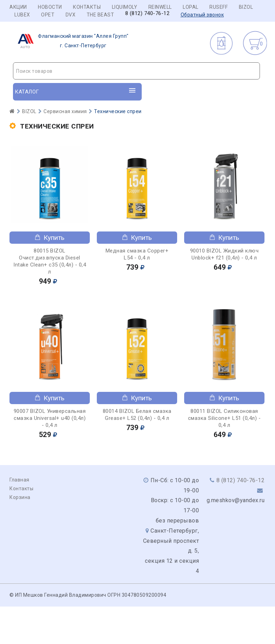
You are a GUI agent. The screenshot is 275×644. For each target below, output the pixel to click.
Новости (50, 7)
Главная (19, 480)
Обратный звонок (202, 15)
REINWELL (160, 7)
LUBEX (22, 15)
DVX (71, 15)
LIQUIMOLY (125, 7)
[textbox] (136, 71)
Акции (18, 7)
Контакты (87, 7)
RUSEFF (219, 7)
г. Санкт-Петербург (71, 41)
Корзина (20, 497)
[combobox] (136, 71)
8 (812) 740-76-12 (147, 13)
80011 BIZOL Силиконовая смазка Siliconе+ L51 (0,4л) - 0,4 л (224, 418)
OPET (48, 15)
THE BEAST (100, 15)
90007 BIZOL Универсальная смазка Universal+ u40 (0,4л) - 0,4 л (50, 418)
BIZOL (246, 7)
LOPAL (191, 7)
